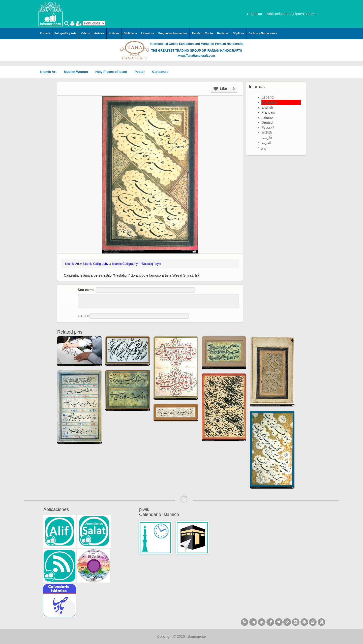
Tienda (196, 33)
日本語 (267, 133)
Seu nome (86, 290)
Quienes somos (303, 14)
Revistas (223, 33)
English (267, 107)
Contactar (255, 14)
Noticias (114, 33)
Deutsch (268, 122)
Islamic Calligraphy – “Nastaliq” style (137, 264)
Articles (99, 33)
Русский (268, 127)
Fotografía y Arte (66, 33)
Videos (85, 33)
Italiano (267, 117)
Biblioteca (130, 33)
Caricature (160, 72)
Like (224, 89)
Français (268, 112)
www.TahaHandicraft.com (196, 56)
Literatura (148, 33)
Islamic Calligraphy (96, 264)
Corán (209, 33)
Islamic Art (50, 72)
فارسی (267, 138)
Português (269, 102)
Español (268, 97)
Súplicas (239, 33)
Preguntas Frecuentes (173, 33)
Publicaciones (276, 14)
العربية (266, 143)
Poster (141, 72)
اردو (264, 148)
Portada (45, 33)
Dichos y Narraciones (263, 33)
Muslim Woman (78, 72)
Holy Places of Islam (113, 72)
